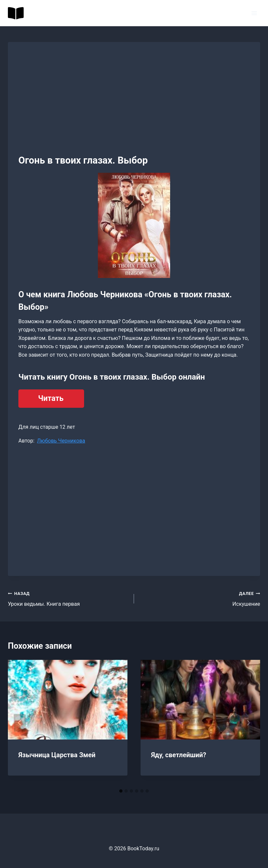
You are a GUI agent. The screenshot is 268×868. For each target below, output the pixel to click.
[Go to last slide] (20, 723)
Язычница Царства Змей (57, 755)
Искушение (200, 598)
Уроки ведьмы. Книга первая (68, 598)
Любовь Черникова (61, 441)
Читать (51, 398)
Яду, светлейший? (179, 755)
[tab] (121, 791)
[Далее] (248, 723)
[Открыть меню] (254, 13)
